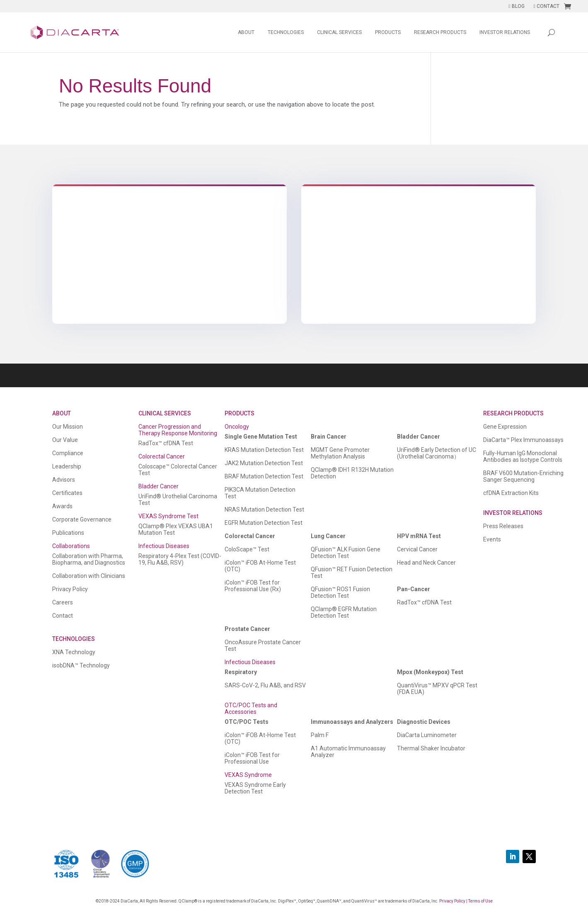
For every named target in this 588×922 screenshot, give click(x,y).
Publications (68, 533)
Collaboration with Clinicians (89, 576)
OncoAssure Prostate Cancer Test (263, 645)
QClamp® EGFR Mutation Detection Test (344, 612)
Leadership (67, 466)
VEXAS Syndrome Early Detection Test (255, 788)
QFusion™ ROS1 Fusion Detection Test (340, 592)
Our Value (65, 440)
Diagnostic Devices (424, 722)
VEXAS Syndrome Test (168, 516)
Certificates (67, 493)
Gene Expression (505, 427)
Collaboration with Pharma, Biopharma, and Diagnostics (89, 559)
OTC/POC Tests (247, 722)
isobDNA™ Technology (81, 665)
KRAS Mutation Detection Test (264, 450)
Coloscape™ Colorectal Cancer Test (178, 470)
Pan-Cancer (414, 589)
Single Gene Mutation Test (261, 437)
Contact (63, 616)
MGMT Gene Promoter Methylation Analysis (340, 453)
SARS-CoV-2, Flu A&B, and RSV (265, 685)
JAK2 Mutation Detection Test (264, 463)
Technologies (286, 32)
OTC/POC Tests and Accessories (251, 708)
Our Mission (68, 427)
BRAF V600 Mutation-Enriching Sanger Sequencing (523, 476)
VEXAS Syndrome (248, 775)
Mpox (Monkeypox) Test (430, 672)
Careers (63, 602)
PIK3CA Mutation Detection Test (260, 493)
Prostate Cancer (247, 629)
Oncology (237, 427)
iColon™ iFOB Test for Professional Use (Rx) (253, 586)
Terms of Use (480, 901)
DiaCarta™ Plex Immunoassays (523, 440)
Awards (62, 506)
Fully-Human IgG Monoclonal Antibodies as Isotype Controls (523, 456)
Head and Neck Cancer (426, 563)
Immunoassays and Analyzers (352, 722)
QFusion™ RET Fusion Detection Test (352, 573)
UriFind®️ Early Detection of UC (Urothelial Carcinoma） (437, 453)
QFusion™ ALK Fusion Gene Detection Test (346, 553)
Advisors (64, 480)
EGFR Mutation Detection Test (264, 523)
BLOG (516, 6)
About (246, 32)
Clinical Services (339, 32)
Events (492, 539)
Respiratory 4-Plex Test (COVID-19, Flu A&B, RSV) (180, 559)
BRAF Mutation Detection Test (264, 476)
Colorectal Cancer (162, 456)
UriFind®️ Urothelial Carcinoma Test (178, 500)
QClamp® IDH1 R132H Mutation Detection (352, 473)
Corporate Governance (82, 519)
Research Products (440, 32)
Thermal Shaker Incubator (431, 748)
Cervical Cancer (417, 549)
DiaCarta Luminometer (427, 735)
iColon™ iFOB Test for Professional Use (252, 758)
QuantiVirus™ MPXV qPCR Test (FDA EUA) (437, 689)
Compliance (68, 453)
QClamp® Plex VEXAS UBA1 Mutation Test (176, 529)
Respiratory (241, 672)
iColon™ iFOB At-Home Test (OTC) (260, 566)
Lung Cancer (328, 536)
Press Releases (503, 526)
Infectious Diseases (164, 546)
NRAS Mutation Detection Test (264, 510)
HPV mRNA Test (419, 536)
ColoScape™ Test (247, 549)
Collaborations (71, 546)
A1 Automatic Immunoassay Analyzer (348, 752)
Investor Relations (505, 32)
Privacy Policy (70, 589)
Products (388, 32)
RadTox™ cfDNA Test (166, 443)
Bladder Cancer (158, 486)
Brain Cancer (329, 437)
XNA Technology (74, 652)
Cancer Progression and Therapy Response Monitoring (178, 430)
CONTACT (547, 6)
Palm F (320, 735)
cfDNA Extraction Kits (511, 493)
